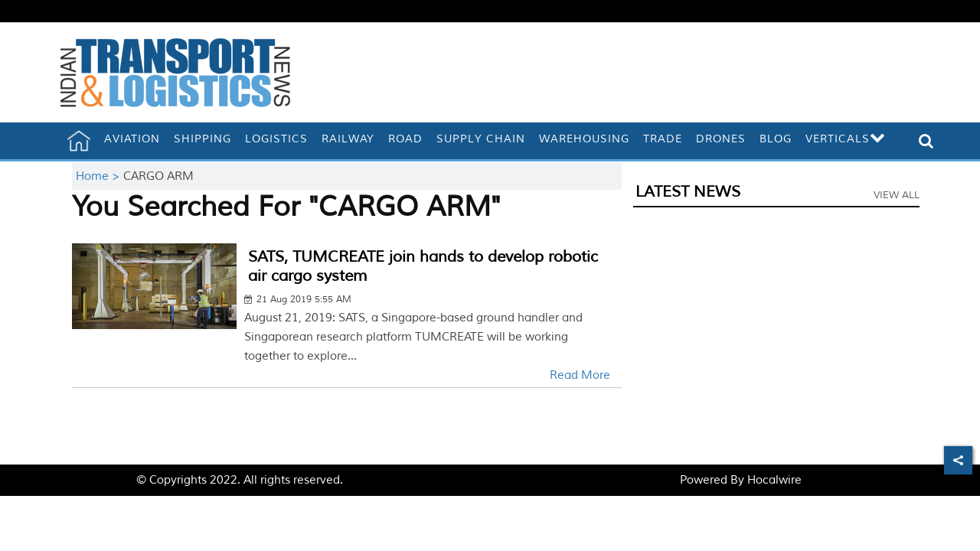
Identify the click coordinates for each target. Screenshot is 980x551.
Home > (100, 176)
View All (897, 195)
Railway (348, 139)
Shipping (203, 139)
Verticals (846, 139)
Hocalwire (774, 480)
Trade (663, 139)
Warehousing (584, 139)
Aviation (132, 139)
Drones (721, 139)
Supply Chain (481, 139)
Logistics (276, 139)
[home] (79, 141)
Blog (776, 139)
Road (405, 139)
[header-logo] (175, 72)
